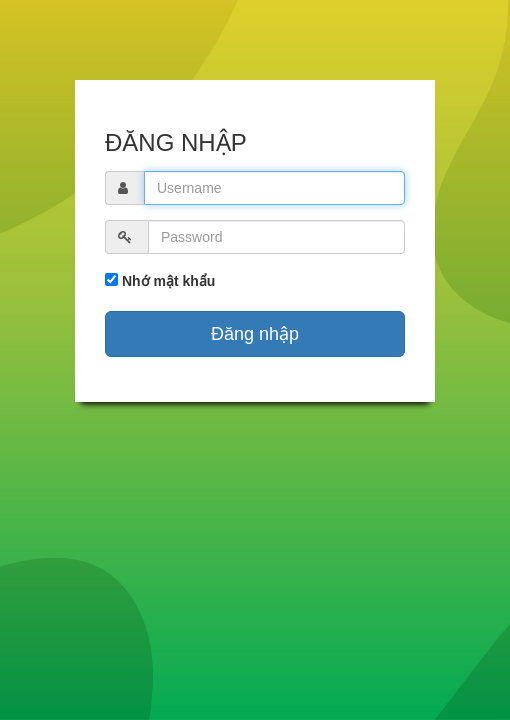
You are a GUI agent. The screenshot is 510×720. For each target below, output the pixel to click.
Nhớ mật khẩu (166, 281)
